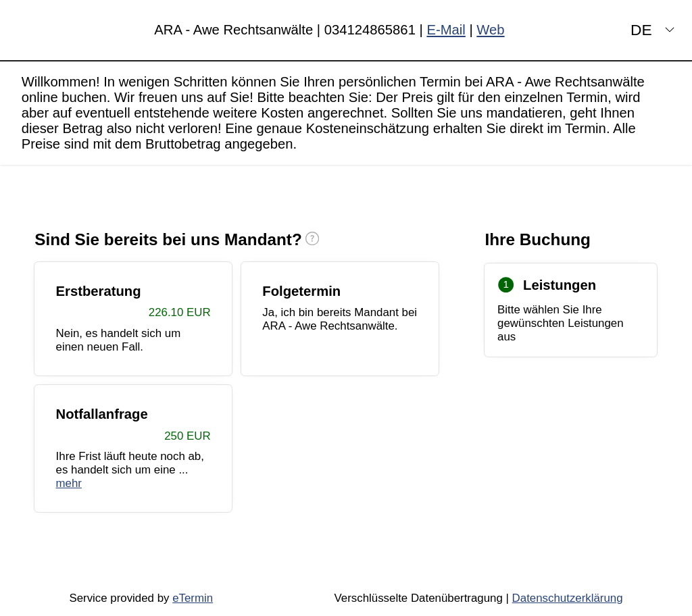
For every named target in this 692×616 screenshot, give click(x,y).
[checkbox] (133, 318)
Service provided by (141, 598)
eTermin (193, 598)
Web (490, 30)
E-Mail (446, 30)
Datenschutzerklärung (568, 598)
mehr (69, 483)
